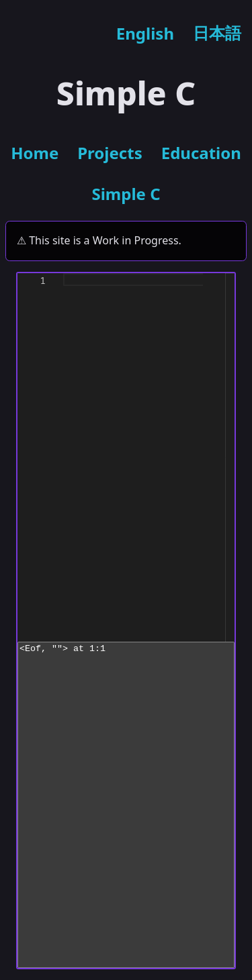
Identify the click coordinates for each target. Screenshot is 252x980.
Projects (110, 153)
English (145, 33)
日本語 (217, 33)
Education (201, 153)
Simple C (126, 194)
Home (35, 153)
